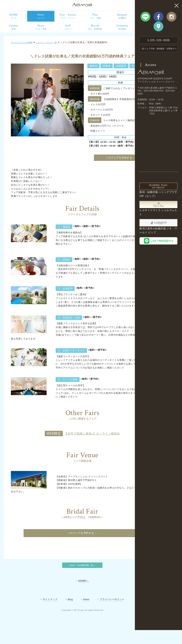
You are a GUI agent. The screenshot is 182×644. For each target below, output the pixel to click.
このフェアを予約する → (98, 168)
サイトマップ (35, 613)
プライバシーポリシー (97, 613)
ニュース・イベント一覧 (55, 46)
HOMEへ (69, 595)
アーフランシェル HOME (25, 46)
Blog (55, 613)
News (71, 613)
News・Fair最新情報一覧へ (68, 579)
